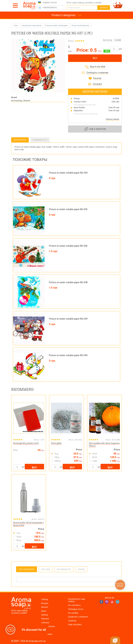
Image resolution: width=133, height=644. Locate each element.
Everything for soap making (76, 600)
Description (20, 140)
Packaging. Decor (76, 609)
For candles (73, 613)
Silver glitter (56, 443)
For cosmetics (74, 605)
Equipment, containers (78, 617)
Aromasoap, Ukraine (21, 101)
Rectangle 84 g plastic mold (26, 443)
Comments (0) (40, 140)
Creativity (72, 621)
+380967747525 (50, 3)
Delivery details (113, 119)
